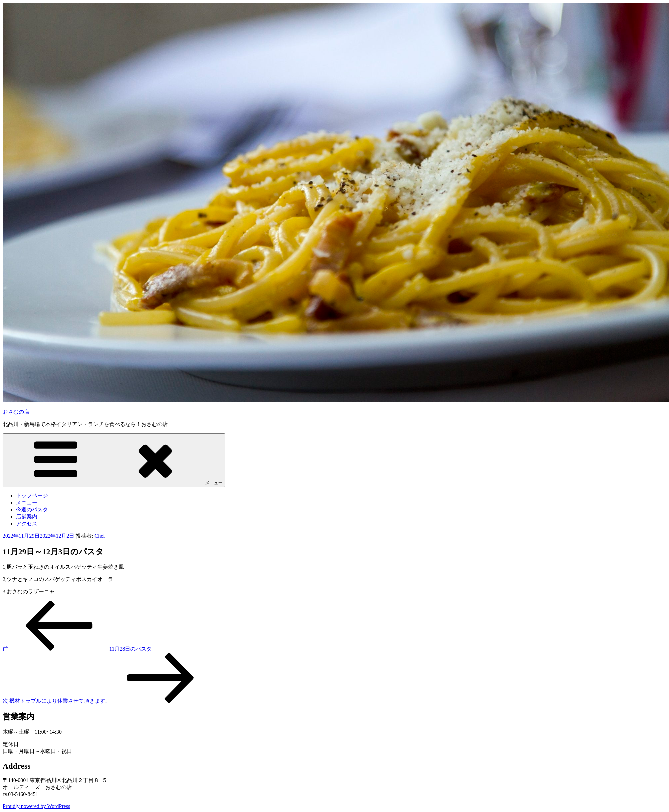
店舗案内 (27, 516)
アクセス (27, 523)
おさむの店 (16, 412)
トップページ (32, 495)
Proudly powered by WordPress (36, 806)
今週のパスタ (32, 509)
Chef (100, 536)
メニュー (114, 460)
